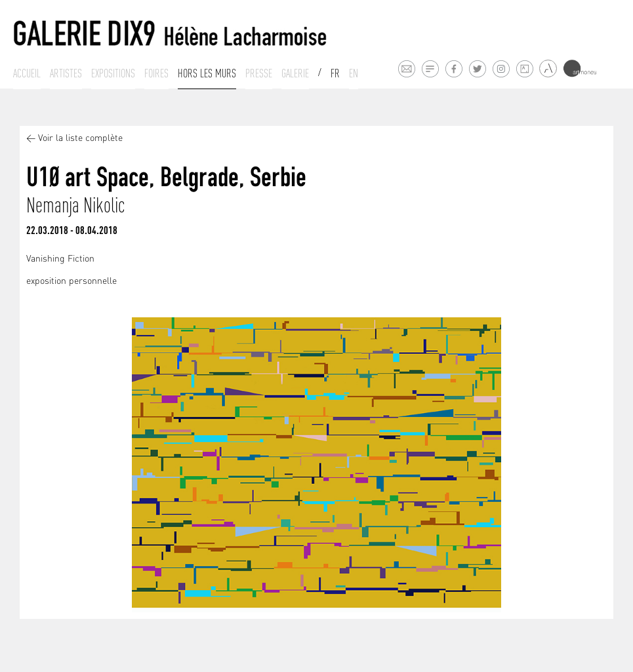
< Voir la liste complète (74, 139)
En (354, 73)
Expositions (113, 73)
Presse (259, 73)
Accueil (27, 73)
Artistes (66, 73)
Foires (156, 73)
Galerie (295, 73)
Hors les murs (207, 73)
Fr (335, 73)
